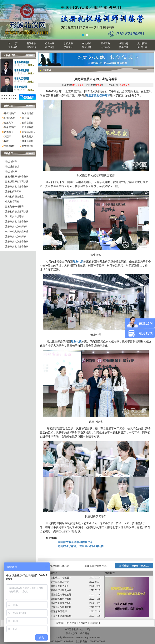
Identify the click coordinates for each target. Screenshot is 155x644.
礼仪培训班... (29, 132)
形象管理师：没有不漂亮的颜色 (55, 616)
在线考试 (87, 43)
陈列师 (25, 118)
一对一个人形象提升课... (18, 232)
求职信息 (124, 43)
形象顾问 (9, 123)
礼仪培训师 (10, 113)
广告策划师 (28, 127)
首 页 (13, 43)
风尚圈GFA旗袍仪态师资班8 (54, 586)
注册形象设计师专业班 (17, 247)
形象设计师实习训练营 (17, 182)
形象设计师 (28, 113)
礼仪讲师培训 (12, 167)
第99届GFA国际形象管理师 (53, 612)
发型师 (7, 137)
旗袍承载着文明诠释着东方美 (54, 582)
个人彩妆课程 (12, 202)
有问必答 (83, 623)
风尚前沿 (31, 47)
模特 (6, 141)
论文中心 (105, 47)
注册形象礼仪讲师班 (16, 237)
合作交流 (72, 623)
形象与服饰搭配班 (14, 207)
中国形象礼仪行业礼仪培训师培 (55, 607)
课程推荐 (110, 573)
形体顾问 (9, 132)
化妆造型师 (28, 146)
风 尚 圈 (142, 47)
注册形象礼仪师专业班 (17, 242)
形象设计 (68, 47)
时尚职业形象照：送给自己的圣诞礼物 (81, 546)
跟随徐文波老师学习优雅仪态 (75, 542)
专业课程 (13, 47)
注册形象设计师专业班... (18, 187)
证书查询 (105, 43)
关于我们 (61, 623)
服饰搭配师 (10, 118)
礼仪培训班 (11, 162)
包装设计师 (10, 146)
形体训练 (87, 47)
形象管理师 (10, 127)
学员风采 (68, 43)
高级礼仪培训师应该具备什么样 (55, 599)
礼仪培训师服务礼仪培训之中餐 (55, 590)
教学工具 (124, 47)
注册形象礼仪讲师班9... (17, 227)
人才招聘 (142, 43)
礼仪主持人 (28, 137)
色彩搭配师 (28, 123)
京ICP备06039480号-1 (62, 642)
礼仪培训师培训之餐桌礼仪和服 (55, 603)
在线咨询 (94, 623)
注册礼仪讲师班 (13, 192)
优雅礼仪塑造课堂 (14, 197)
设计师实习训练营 (14, 217)
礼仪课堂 (50, 47)
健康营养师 (28, 141)
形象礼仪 (78, 262)
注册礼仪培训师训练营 (17, 212)
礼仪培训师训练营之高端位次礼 (55, 595)
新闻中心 (31, 43)
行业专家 (50, 43)
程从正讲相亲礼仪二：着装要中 (55, 578)
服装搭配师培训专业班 (17, 177)
